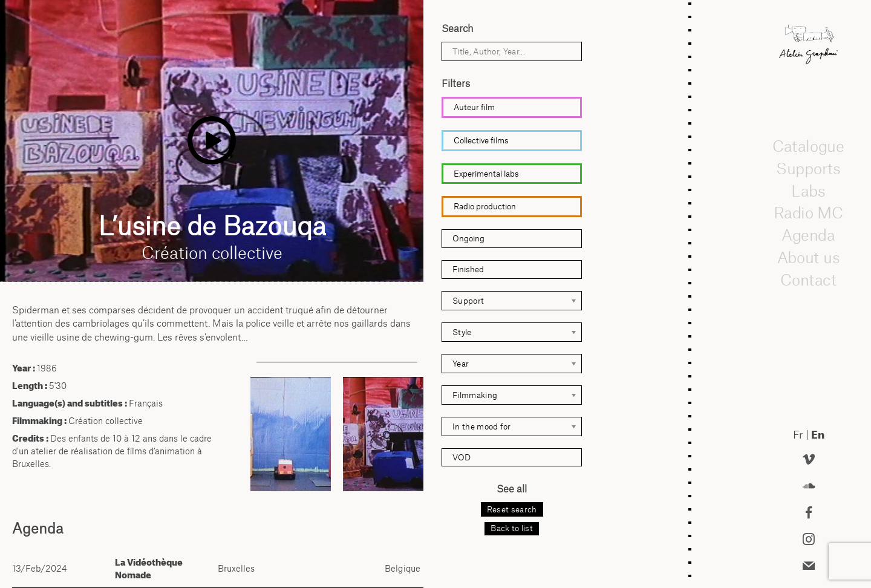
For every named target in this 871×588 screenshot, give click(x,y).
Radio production (485, 206)
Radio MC (808, 213)
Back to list (512, 528)
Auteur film (474, 107)
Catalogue (809, 146)
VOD (462, 457)
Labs (809, 191)
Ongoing (468, 238)
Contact (808, 279)
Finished (468, 269)
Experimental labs (486, 174)
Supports (808, 168)
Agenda (809, 235)
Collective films (481, 140)
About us (809, 257)
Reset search (512, 509)
